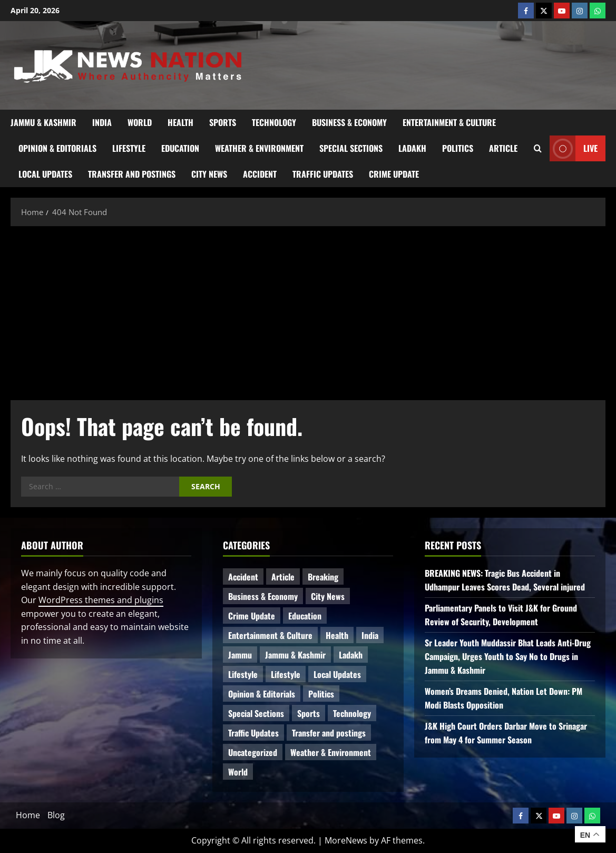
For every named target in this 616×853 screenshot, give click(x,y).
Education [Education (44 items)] (305, 616)
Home (28, 815)
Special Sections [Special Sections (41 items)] (256, 713)
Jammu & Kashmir (43, 122)
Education (180, 148)
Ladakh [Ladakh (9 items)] (351, 655)
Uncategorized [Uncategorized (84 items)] (253, 752)
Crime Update (394, 174)
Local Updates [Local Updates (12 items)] (337, 674)
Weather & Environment (259, 148)
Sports (223, 122)
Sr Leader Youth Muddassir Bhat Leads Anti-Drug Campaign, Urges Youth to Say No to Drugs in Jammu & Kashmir (508, 656)
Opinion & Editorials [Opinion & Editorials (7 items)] (262, 694)
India (102, 122)
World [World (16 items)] (238, 772)
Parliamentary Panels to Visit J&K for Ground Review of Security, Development (501, 615)
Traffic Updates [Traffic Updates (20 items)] (253, 733)
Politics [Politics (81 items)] (321, 694)
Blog (56, 815)
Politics (458, 148)
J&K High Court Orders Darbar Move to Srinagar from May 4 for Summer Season (506, 733)
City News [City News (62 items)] (328, 596)
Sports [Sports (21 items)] (309, 713)
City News (209, 174)
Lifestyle (129, 148)
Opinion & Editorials (57, 148)
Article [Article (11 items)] (283, 577)
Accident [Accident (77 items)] (243, 577)
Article (503, 148)
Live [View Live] (574, 148)
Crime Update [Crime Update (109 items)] (252, 616)
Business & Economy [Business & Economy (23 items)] (263, 596)
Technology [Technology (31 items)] (352, 713)
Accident (260, 174)
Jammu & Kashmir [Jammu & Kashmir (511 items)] (295, 655)
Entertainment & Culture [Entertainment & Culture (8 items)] (270, 635)
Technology (274, 122)
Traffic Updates (323, 174)
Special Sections (351, 148)
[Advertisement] (308, 311)
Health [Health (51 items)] (337, 635)
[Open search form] (538, 149)
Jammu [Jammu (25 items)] (240, 655)
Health (180, 122)
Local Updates (45, 174)
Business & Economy (349, 122)
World (140, 122)
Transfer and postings (132, 174)
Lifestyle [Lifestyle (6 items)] (243, 674)
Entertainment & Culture (449, 122)
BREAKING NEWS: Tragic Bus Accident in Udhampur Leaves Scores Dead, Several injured (505, 580)
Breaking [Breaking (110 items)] (323, 577)
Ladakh (412, 148)
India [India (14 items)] (370, 635)
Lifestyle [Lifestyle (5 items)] (286, 674)
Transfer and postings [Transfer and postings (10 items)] (329, 733)
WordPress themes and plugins (101, 600)
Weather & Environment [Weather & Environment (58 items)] (331, 752)
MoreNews (346, 840)
